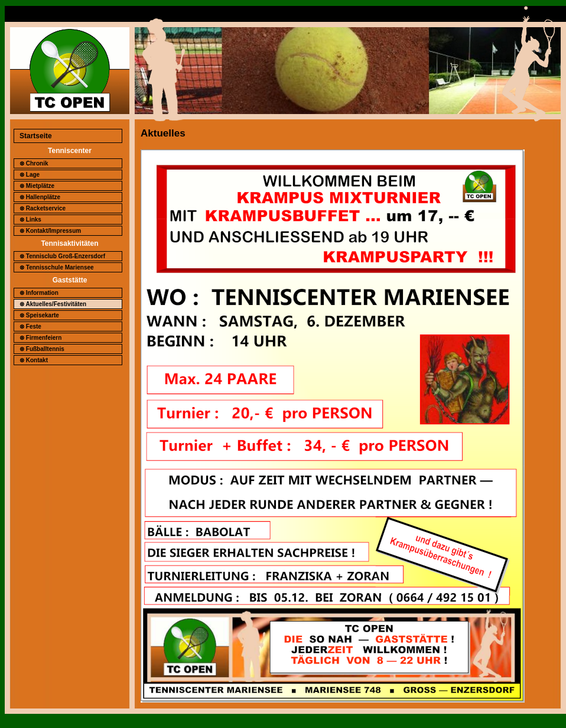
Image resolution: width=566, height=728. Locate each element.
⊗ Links (30, 220)
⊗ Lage (30, 175)
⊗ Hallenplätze (40, 197)
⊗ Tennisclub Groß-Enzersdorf (62, 256)
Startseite (36, 136)
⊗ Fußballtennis (42, 349)
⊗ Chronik (34, 163)
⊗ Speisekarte (39, 315)
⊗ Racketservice (43, 208)
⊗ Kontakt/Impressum (50, 231)
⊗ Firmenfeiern (40, 338)
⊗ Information (39, 293)
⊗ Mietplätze (37, 186)
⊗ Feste (30, 326)
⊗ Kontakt (34, 360)
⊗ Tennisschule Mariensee (57, 267)
